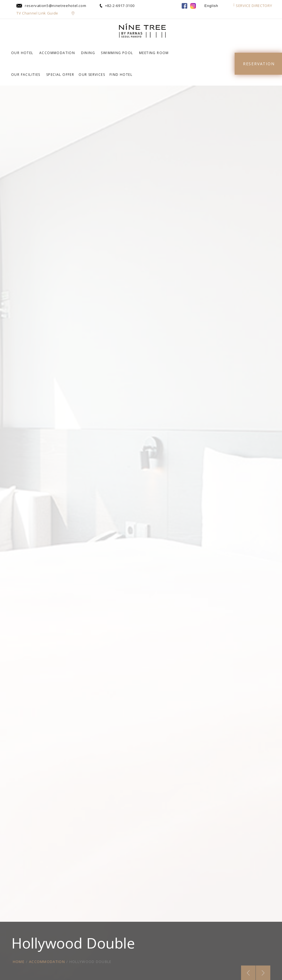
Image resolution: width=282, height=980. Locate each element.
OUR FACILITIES (26, 75)
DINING (88, 53)
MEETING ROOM (154, 53)
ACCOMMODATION (57, 53)
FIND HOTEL (121, 75)
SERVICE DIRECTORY (253, 6)
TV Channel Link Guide (37, 13)
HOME (19, 962)
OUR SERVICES (92, 75)
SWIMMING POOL (117, 53)
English (211, 6)
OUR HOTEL (22, 53)
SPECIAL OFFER (60, 75)
